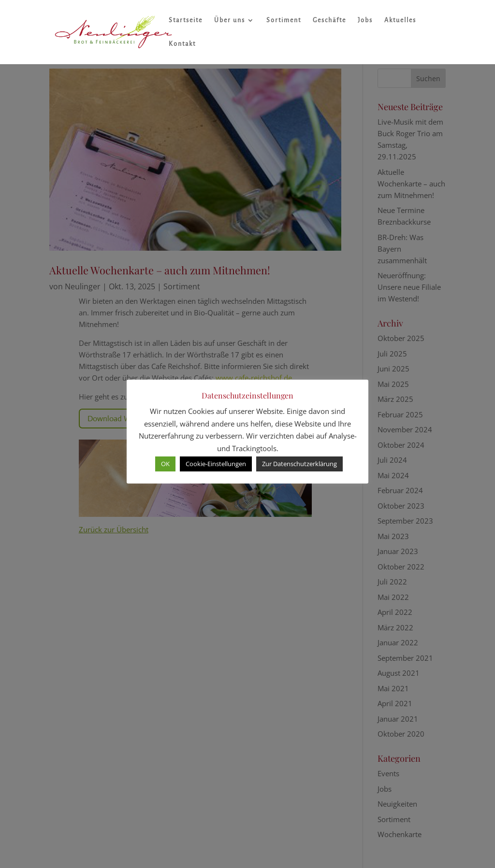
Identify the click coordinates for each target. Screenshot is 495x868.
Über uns (230, 20)
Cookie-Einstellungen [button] (216, 464)
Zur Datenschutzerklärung (299, 464)
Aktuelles (400, 20)
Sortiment (284, 20)
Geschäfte (329, 20)
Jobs (365, 20)
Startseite (186, 20)
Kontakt (182, 44)
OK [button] (165, 464)
